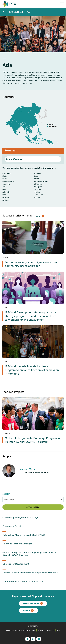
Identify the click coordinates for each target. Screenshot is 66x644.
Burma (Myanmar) (14, 159)
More (38, 216)
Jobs (58, 630)
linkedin (33, 639)
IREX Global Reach (16, 12)
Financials (41, 630)
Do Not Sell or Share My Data (15, 630)
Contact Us (51, 630)
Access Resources (31, 603)
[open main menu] (62, 4)
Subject (6, 494)
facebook (27, 639)
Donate (26, 610)
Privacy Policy (31, 630)
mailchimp (39, 639)
